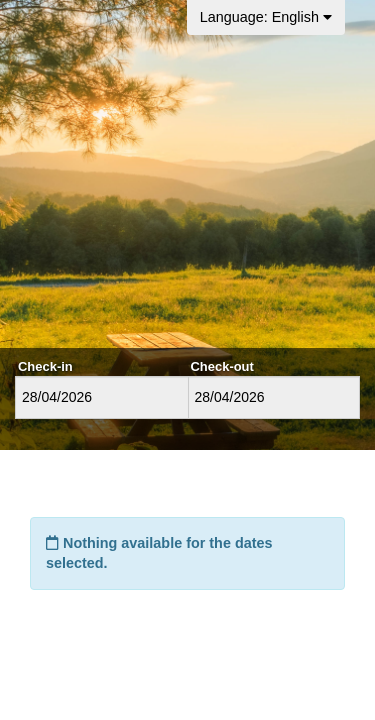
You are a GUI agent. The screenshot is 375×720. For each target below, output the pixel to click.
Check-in (45, 366)
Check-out (222, 366)
